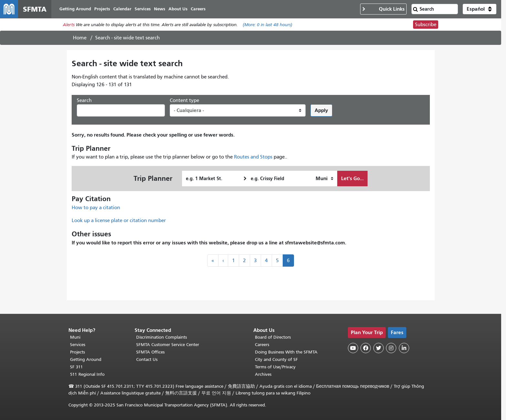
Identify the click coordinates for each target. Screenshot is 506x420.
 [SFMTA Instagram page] (391, 348)
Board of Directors (273, 337)
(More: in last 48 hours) (268, 25)
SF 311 (76, 367)
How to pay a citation (96, 208)
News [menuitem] (160, 9)
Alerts (69, 25)
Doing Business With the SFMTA (286, 352)
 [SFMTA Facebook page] (366, 348)
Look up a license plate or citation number (119, 220)
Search (84, 100)
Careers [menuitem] (198, 9)
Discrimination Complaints (162, 337)
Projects (77, 352)
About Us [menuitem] (178, 9)
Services (78, 345)
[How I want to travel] (324, 179)
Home (80, 38)
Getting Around (86, 359)
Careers (262, 345)
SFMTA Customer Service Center (168, 345)
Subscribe (426, 25)
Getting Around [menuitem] (75, 9)
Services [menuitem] (143, 9)
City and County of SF (276, 359)
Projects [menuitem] (102, 9)
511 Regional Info (87, 374)
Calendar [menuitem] (122, 9)
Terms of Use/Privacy (275, 367)
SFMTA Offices (150, 352)
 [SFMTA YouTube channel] (353, 348)
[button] (480, 9)
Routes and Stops (253, 157)
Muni (75, 337)
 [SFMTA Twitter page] (379, 348)
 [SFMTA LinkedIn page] (404, 348)
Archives (263, 374)
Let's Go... (352, 178)
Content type (184, 100)
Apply (321, 110)
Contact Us (147, 359)
